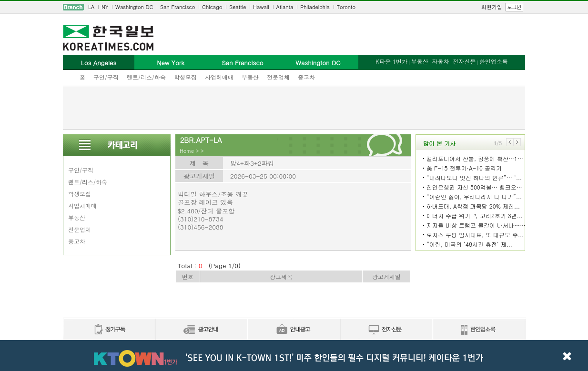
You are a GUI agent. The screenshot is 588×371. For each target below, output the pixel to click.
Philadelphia (315, 7)
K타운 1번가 (391, 61)
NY (105, 7)
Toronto (346, 7)
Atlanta (285, 7)
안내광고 (294, 330)
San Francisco (177, 7)
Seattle (238, 7)
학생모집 (185, 77)
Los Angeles (99, 63)
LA (91, 7)
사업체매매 (219, 77)
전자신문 (464, 61)
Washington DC (134, 7)
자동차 (440, 61)
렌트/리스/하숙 (146, 77)
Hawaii (261, 7)
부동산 (250, 77)
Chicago (212, 7)
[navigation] (294, 7)
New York (170, 63)
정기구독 (109, 330)
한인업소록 (494, 61)
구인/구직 (106, 77)
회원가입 (492, 7)
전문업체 (278, 77)
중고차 (306, 77)
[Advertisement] (294, 108)
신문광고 (201, 330)
